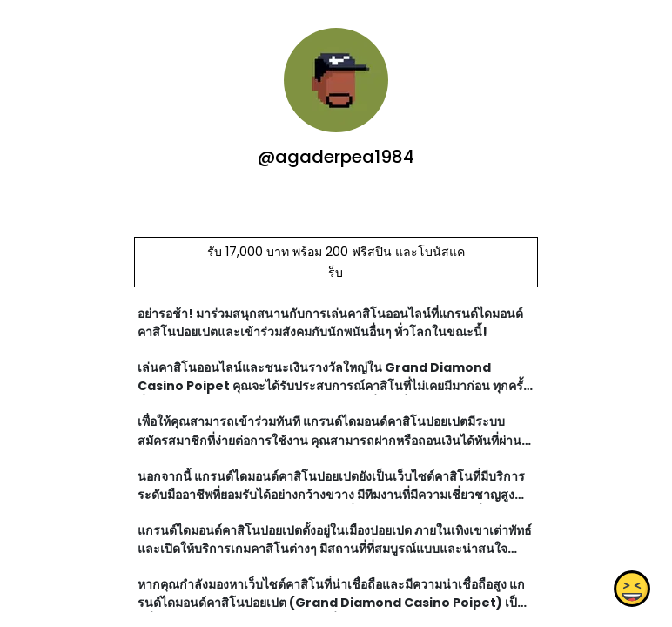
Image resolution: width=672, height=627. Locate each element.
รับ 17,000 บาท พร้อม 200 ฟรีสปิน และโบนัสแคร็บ (336, 262)
